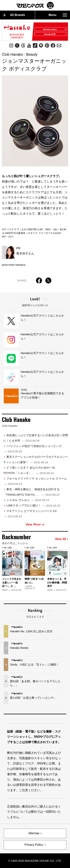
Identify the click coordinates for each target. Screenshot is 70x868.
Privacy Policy (34, 845)
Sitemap (34, 833)
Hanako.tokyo (54, 29)
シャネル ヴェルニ (28, 500)
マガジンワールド (35, 5)
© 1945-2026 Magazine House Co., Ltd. (35, 861)
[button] (66, 566)
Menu (58, 15)
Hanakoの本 (55, 34)
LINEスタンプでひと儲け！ (33, 505)
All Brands (14, 15)
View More (35, 524)
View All (62, 539)
